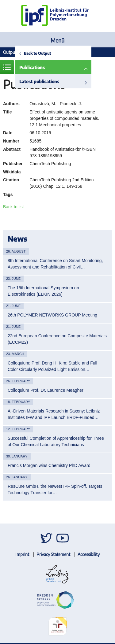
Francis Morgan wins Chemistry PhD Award (49, 465)
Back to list (13, 207)
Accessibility (89, 554)
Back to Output (37, 53)
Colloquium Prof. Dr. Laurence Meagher (46, 390)
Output (10, 52)
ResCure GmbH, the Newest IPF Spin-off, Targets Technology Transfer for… (55, 489)
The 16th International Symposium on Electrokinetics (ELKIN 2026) (43, 291)
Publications (32, 67)
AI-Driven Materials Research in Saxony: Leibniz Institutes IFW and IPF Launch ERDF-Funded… (54, 414)
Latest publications (39, 81)
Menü (57, 40)
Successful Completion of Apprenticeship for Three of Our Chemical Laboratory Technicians (56, 441)
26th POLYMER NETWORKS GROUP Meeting (52, 315)
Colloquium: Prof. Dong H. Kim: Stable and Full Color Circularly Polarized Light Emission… (52, 366)
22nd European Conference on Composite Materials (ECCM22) (57, 339)
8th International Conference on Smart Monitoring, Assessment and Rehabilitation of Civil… (55, 264)
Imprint (22, 554)
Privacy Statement (53, 554)
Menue (7, 67)
